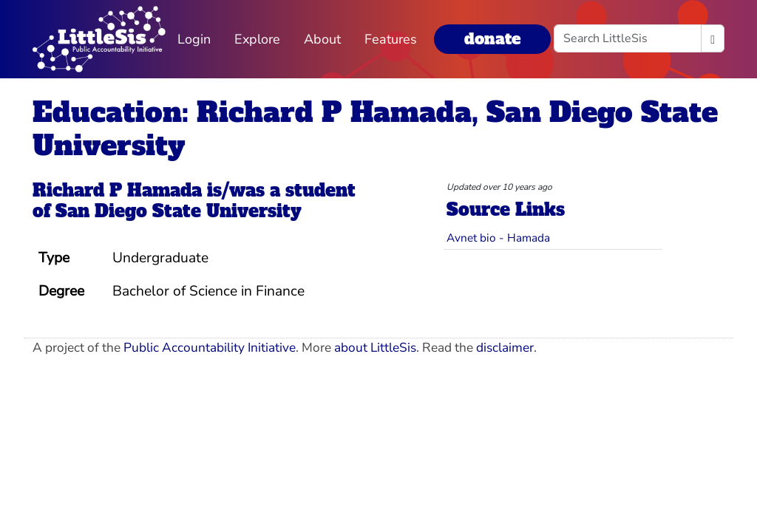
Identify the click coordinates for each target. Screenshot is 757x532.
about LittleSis (375, 348)
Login (194, 39)
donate (492, 39)
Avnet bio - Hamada (498, 238)
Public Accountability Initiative (210, 348)
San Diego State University (179, 211)
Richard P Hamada (117, 191)
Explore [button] (257, 39)
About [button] (322, 39)
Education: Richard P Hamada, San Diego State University (375, 129)
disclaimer (505, 348)
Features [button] (391, 39)
